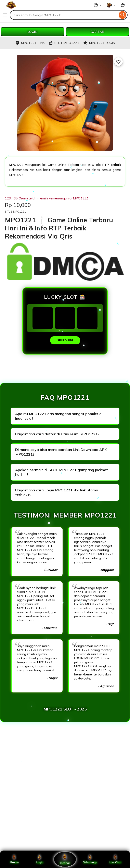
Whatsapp (90, 859)
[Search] (123, 15)
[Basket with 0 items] (123, 5)
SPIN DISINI (65, 340)
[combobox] (64, 15)
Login (40, 859)
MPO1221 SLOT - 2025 (65, 709)
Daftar (65, 859)
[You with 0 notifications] (111, 5)
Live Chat (115, 859)
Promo (15, 859)
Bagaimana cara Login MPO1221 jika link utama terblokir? (57, 492)
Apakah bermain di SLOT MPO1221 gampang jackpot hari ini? (62, 472)
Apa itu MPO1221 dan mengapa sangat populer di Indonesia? (59, 416)
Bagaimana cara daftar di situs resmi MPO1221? (57, 434)
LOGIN (32, 32)
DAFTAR (97, 32)
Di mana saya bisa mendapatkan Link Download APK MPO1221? (61, 452)
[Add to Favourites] (118, 62)
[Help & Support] (98, 5)
